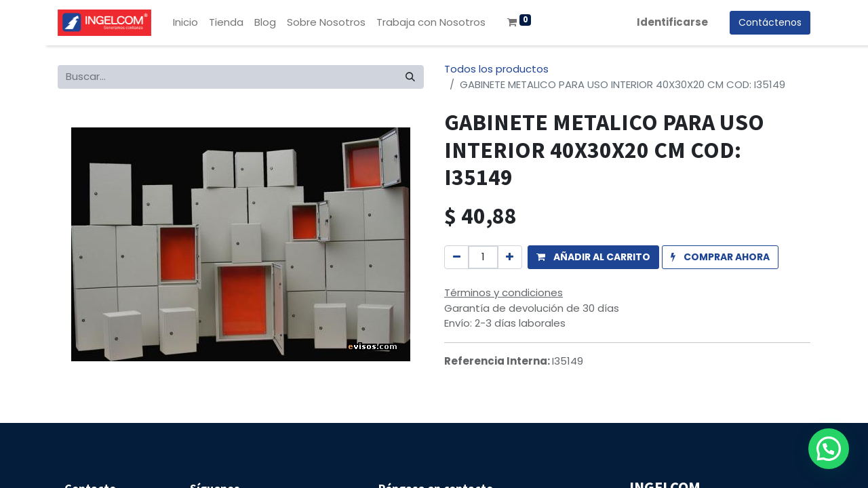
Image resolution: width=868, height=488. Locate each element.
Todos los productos (496, 69)
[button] (593, 257)
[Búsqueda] (410, 77)
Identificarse (672, 22)
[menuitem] (185, 23)
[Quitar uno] (457, 257)
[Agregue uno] (510, 257)
